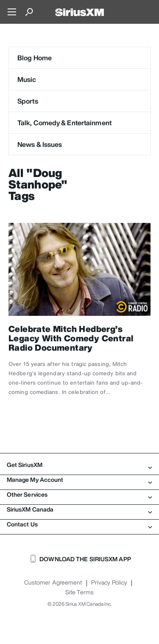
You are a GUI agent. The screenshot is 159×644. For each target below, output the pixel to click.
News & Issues (40, 144)
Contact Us (79, 524)
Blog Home (35, 58)
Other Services (79, 495)
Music (27, 79)
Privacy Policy (109, 582)
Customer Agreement (53, 582)
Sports (28, 101)
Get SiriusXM (79, 465)
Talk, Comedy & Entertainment (64, 123)
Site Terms (79, 592)
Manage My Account (79, 480)
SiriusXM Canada (79, 509)
